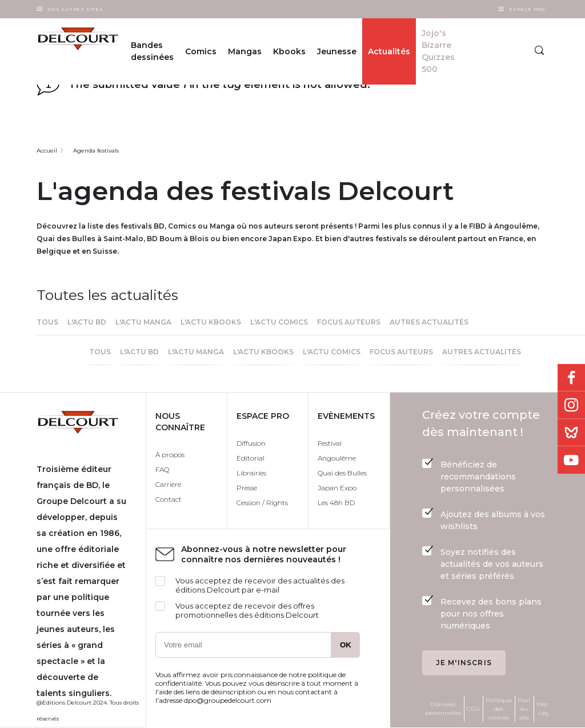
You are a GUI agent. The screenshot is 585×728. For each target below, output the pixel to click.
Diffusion (251, 443)
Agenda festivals (96, 151)
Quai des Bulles (342, 473)
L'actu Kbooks (211, 322)
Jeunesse (337, 51)
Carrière (168, 484)
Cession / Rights (262, 503)
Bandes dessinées (152, 51)
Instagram (571, 405)
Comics (201, 51)
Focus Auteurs (349, 322)
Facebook (571, 378)
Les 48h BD (336, 503)
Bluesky (571, 433)
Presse (247, 488)
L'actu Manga (143, 322)
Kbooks (289, 51)
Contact (169, 499)
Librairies (251, 473)
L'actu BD (87, 322)
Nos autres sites (75, 9)
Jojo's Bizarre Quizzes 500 (438, 51)
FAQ (162, 469)
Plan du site (524, 709)
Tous (47, 322)
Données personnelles (443, 709)
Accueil (47, 151)
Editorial (251, 458)
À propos (170, 455)
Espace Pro (527, 9)
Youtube (571, 460)
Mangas (245, 51)
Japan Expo (337, 488)
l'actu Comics (279, 322)
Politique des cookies (499, 709)
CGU (473, 709)
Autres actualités (429, 322)
